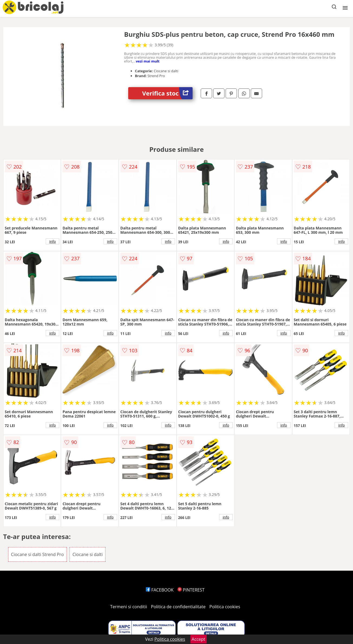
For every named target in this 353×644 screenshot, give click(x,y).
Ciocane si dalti (88, 554)
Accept (199, 639)
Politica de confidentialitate (178, 607)
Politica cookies (225, 607)
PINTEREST (191, 590)
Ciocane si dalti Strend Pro (37, 554)
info (52, 241)
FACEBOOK (160, 590)
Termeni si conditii (129, 607)
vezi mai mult (148, 61)
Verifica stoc (167, 93)
